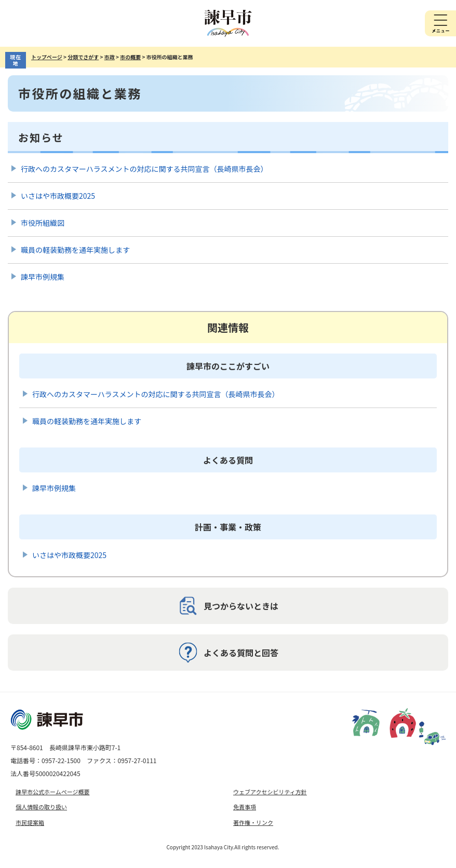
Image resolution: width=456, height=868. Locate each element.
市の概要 (130, 57)
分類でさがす (83, 57)
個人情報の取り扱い (41, 807)
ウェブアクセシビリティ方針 (270, 792)
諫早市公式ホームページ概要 (52, 792)
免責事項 (245, 807)
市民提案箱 (30, 822)
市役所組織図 (43, 223)
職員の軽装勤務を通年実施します (75, 250)
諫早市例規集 (43, 277)
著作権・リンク (253, 822)
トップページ (47, 57)
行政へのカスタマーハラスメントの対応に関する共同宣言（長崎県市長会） (144, 169)
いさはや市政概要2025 (58, 196)
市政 (110, 57)
